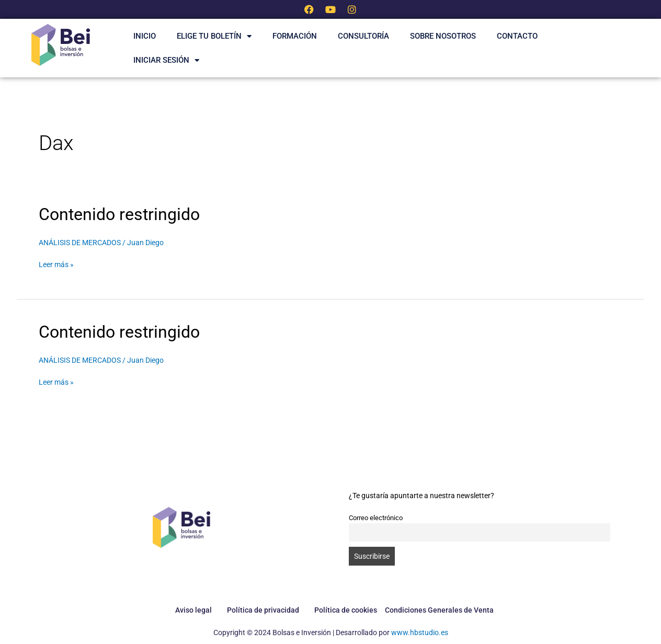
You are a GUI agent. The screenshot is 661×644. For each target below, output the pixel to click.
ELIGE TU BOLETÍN (214, 36)
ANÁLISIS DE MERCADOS (80, 243)
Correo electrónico (376, 518)
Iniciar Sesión (166, 60)
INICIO (145, 36)
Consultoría (363, 36)
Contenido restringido (119, 214)
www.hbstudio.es (420, 632)
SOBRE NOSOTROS (443, 36)
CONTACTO (517, 36)
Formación (295, 36)
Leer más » (56, 264)
